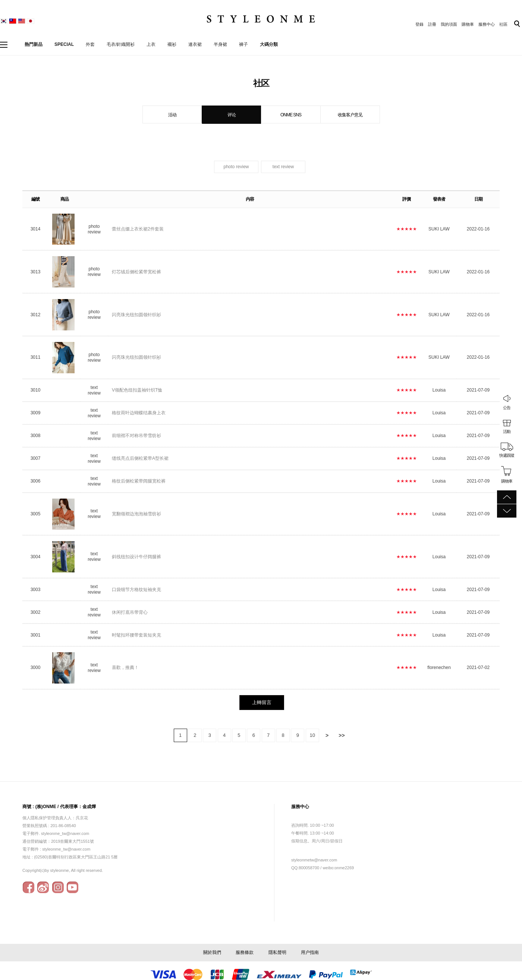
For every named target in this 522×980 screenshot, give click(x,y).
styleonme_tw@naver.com (66, 849)
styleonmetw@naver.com (314, 860)
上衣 (151, 44)
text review (283, 167)
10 (312, 735)
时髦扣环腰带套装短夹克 (136, 635)
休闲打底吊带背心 (130, 612)
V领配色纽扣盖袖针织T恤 (137, 390)
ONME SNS (291, 115)
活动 (172, 115)
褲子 (243, 44)
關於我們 (212, 952)
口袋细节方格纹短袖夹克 (136, 590)
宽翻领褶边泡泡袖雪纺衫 (136, 514)
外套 (90, 44)
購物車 (468, 24)
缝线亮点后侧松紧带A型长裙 (140, 458)
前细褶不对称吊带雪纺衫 (136, 436)
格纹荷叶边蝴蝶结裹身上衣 (139, 413)
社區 (503, 24)
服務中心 (487, 24)
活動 (507, 431)
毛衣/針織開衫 (121, 44)
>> (342, 735)
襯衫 (172, 44)
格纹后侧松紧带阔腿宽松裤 (139, 481)
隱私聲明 (277, 952)
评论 (232, 115)
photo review (236, 167)
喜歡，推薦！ (125, 668)
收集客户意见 (350, 115)
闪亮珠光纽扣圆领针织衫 (136, 315)
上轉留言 (262, 702)
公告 (507, 408)
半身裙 (220, 44)
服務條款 (245, 952)
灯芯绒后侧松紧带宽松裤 (136, 272)
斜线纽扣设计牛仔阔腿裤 (136, 557)
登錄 (419, 24)
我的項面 (449, 24)
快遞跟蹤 (507, 455)
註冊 (432, 24)
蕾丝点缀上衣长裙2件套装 (138, 229)
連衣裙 (195, 44)
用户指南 (310, 952)
